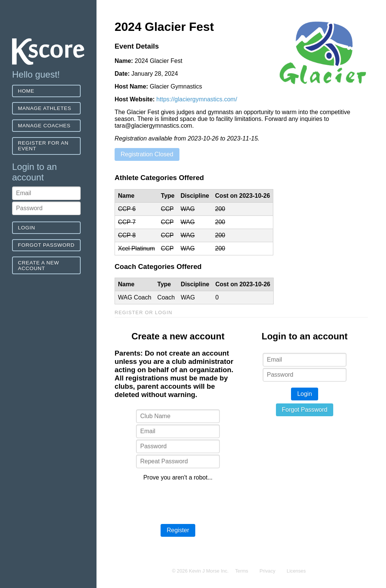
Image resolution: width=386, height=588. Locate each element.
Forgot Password (46, 245)
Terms (242, 571)
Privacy (268, 571)
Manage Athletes (45, 108)
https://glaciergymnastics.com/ (197, 99)
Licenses (296, 571)
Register (178, 530)
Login (27, 228)
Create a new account (39, 266)
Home (26, 91)
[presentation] (178, 502)
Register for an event (43, 146)
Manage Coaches (44, 126)
